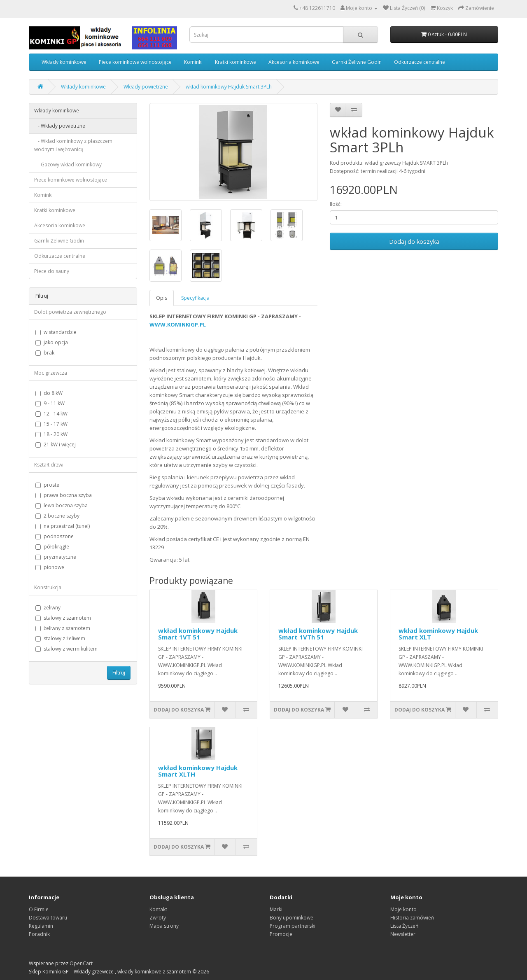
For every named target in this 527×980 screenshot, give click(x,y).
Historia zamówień (412, 918)
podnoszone (55, 536)
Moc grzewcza (51, 373)
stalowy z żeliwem (60, 638)
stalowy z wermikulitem (66, 649)
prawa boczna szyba (64, 495)
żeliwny (48, 608)
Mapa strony (164, 926)
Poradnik (39, 934)
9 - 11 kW (50, 403)
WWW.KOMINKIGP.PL (178, 324)
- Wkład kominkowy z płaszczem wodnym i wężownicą (73, 145)
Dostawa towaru (48, 918)
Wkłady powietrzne (146, 87)
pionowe (50, 567)
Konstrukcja (48, 587)
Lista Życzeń (404, 926)
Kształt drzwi (49, 465)
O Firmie (39, 909)
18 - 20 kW (51, 434)
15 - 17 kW (51, 424)
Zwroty (158, 918)
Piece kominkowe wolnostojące (135, 62)
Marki (276, 909)
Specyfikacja (195, 298)
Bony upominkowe (291, 918)
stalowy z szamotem (63, 618)
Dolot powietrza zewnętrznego (70, 312)
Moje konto (403, 909)
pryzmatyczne (56, 557)
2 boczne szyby (57, 516)
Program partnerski (293, 926)
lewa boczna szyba (62, 505)
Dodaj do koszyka (414, 241)
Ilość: (336, 204)
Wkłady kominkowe (64, 62)
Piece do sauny (52, 271)
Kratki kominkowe (236, 62)
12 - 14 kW (51, 414)
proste (47, 485)
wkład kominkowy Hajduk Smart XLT (438, 634)
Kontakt (158, 909)
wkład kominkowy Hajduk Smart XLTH (198, 771)
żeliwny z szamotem (63, 628)
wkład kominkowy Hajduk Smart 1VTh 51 (318, 634)
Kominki (193, 62)
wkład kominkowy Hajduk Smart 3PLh (229, 87)
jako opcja (52, 342)
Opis (162, 298)
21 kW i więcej (56, 444)
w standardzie (56, 332)
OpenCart (81, 963)
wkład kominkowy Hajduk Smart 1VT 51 (198, 634)
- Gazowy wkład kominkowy (68, 164)
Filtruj (119, 673)
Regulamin (41, 926)
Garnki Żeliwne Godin (357, 62)
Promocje (281, 934)
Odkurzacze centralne (420, 62)
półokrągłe (52, 547)
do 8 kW (49, 393)
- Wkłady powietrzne (60, 126)
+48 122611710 (317, 8)
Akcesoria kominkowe (294, 62)
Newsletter (403, 934)
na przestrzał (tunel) (63, 526)
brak (45, 353)
